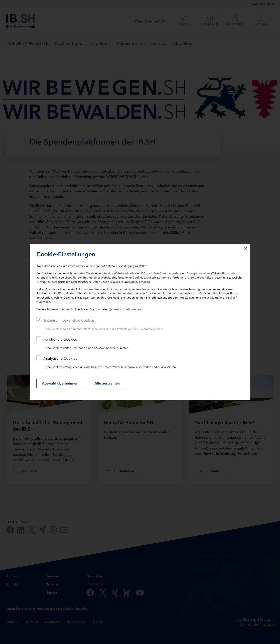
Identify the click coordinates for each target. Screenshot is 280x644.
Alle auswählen (107, 383)
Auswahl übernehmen (60, 383)
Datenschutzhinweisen (127, 309)
